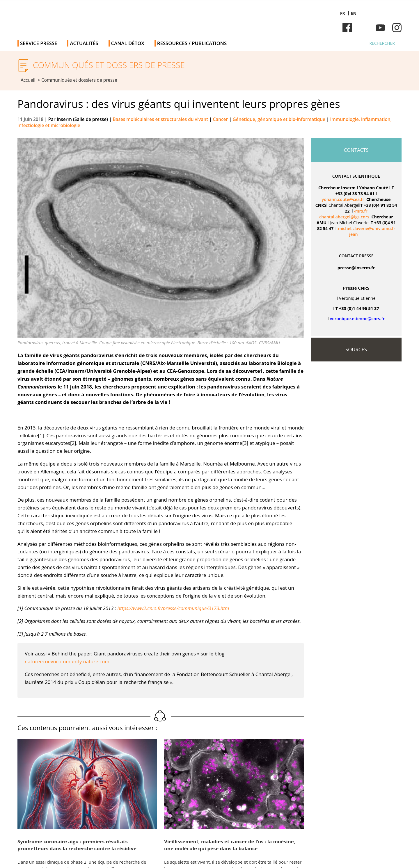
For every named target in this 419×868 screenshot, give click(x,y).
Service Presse (39, 43)
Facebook (347, 28)
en (354, 13)
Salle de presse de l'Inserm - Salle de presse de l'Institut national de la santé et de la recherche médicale (100, 17)
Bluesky (364, 28)
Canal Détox (128, 43)
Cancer (221, 119)
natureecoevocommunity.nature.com (67, 661)
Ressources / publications (192, 43)
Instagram (397, 28)
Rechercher (382, 43)
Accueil (28, 80)
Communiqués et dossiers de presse (79, 80)
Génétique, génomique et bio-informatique (280, 119)
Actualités (84, 43)
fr (343, 13)
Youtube (380, 28)
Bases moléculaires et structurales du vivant (161, 119)
